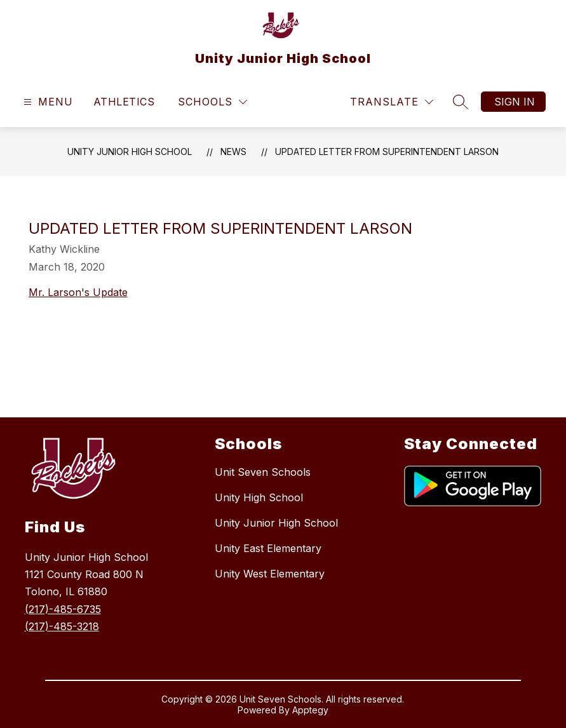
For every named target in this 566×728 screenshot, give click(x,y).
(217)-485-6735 (63, 609)
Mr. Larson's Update (78, 292)
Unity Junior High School (130, 152)
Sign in (515, 102)
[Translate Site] (392, 102)
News (233, 152)
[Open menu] (47, 102)
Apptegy (310, 710)
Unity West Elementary (270, 574)
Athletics (124, 102)
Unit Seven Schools (263, 472)
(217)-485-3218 (62, 626)
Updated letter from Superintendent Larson (387, 152)
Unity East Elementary (268, 548)
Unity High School (259, 497)
